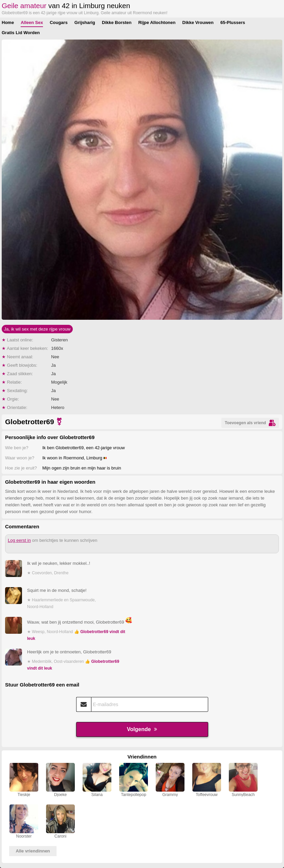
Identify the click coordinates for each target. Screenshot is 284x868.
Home (8, 22)
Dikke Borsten (117, 22)
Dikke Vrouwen (198, 22)
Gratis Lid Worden (21, 33)
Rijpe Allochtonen (157, 22)
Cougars (59, 22)
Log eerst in (19, 540)
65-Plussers (233, 22)
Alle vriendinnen (33, 851)
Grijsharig (85, 22)
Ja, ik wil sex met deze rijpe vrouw (37, 329)
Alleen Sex (32, 22)
